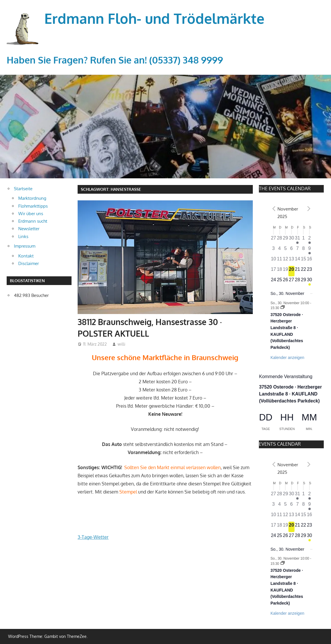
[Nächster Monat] (309, 209)
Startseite (23, 189)
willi (121, 344)
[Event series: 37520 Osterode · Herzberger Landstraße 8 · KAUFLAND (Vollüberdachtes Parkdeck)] (283, 308)
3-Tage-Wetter (93, 537)
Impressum (25, 246)
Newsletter (29, 229)
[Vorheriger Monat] (274, 209)
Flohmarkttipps (33, 206)
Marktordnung (32, 198)
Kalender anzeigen (287, 358)
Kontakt (26, 256)
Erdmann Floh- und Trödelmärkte (154, 18)
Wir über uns (31, 214)
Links (23, 236)
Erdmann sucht (33, 221)
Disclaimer (29, 263)
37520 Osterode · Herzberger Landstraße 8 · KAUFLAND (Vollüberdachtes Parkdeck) (290, 394)
